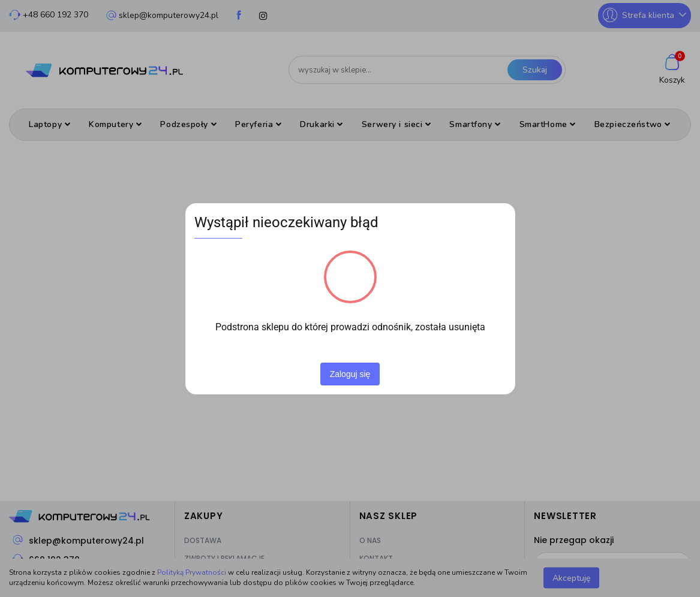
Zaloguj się (350, 374)
